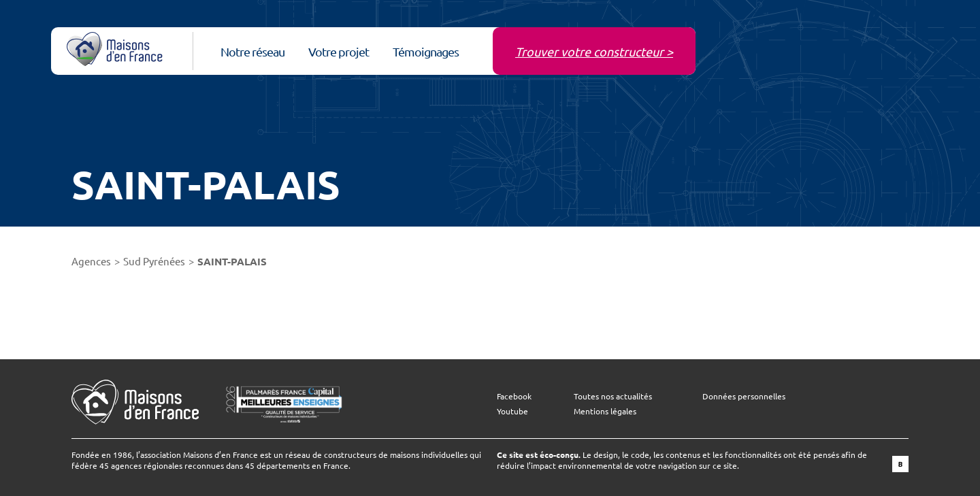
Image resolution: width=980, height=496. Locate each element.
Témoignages (426, 51)
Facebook (514, 396)
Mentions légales (605, 411)
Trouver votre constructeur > (594, 51)
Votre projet (339, 51)
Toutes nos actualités (613, 396)
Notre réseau (252, 51)
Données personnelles (744, 396)
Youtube (512, 411)
